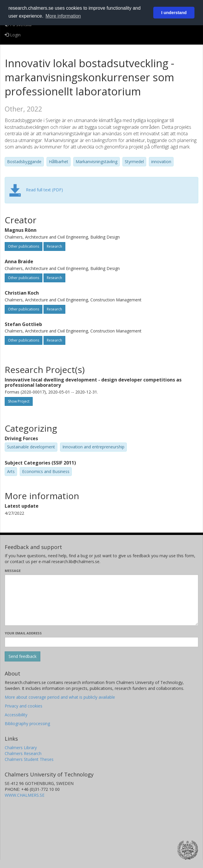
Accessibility (16, 715)
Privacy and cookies (24, 706)
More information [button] (63, 16)
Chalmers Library (21, 748)
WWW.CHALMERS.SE (25, 795)
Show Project (19, 401)
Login (13, 35)
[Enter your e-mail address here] (101, 642)
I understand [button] (174, 13)
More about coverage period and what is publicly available (60, 697)
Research (54, 246)
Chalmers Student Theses (29, 759)
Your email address (23, 633)
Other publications (24, 246)
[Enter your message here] (101, 600)
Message (13, 571)
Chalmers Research (23, 753)
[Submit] (23, 656)
